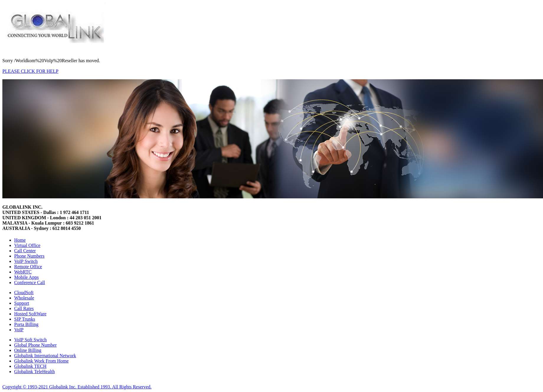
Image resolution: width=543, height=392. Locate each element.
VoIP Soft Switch (30, 340)
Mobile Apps (26, 277)
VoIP (19, 330)
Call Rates (24, 308)
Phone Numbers (29, 256)
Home (20, 240)
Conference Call (30, 283)
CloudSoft (24, 293)
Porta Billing (26, 324)
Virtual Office (27, 245)
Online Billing (28, 350)
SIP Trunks (25, 319)
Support (22, 303)
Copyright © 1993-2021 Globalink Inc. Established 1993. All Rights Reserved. (77, 387)
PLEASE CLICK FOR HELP (30, 71)
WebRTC (23, 272)
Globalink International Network (45, 356)
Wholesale (24, 298)
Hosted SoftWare (30, 314)
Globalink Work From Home (41, 361)
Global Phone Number (35, 345)
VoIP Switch (26, 261)
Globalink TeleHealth (35, 372)
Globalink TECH (30, 366)
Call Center (25, 251)
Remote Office (28, 267)
